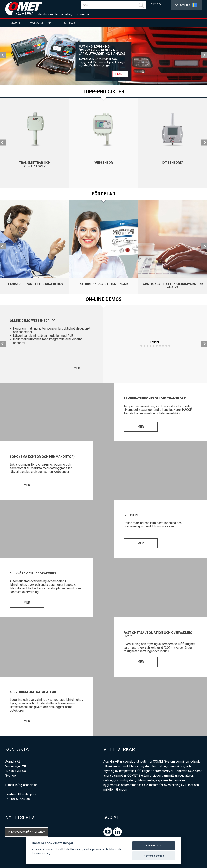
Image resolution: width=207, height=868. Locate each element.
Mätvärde (37, 23)
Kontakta (156, 4)
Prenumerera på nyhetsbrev (27, 832)
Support (70, 23)
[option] (103, 56)
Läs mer (120, 74)
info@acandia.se (26, 785)
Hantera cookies (154, 856)
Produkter (15, 23)
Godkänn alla (154, 846)
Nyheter (54, 23)
